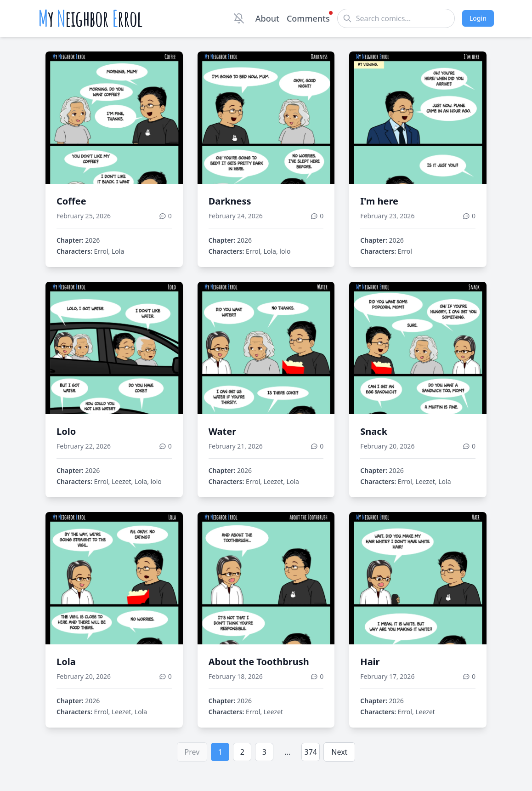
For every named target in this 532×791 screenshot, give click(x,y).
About (267, 18)
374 (311, 752)
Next (339, 752)
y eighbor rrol (90, 18)
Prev (192, 752)
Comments (308, 18)
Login (478, 18)
